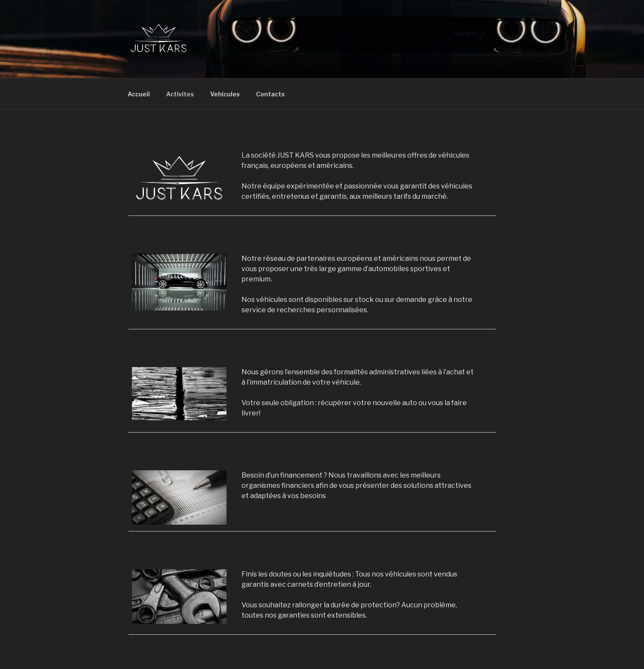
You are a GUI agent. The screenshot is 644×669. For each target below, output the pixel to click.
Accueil (139, 94)
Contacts (270, 94)
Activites (180, 94)
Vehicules (225, 94)
